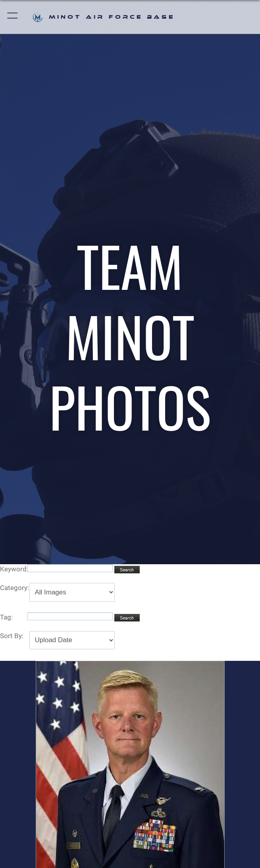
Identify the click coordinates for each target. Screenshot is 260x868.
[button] (13, 17)
